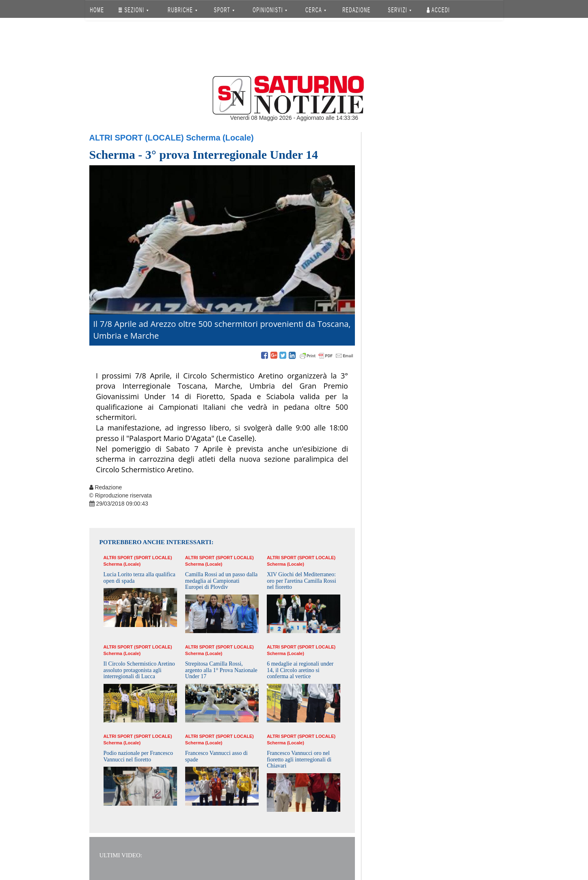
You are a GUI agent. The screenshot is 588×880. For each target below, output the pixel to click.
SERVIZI (400, 10)
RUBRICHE (183, 10)
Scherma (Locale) (220, 138)
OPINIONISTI (270, 10)
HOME (97, 10)
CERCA (316, 10)
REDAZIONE (357, 10)
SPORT (224, 10)
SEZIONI (133, 10)
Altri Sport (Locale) (137, 138)
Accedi (438, 10)
